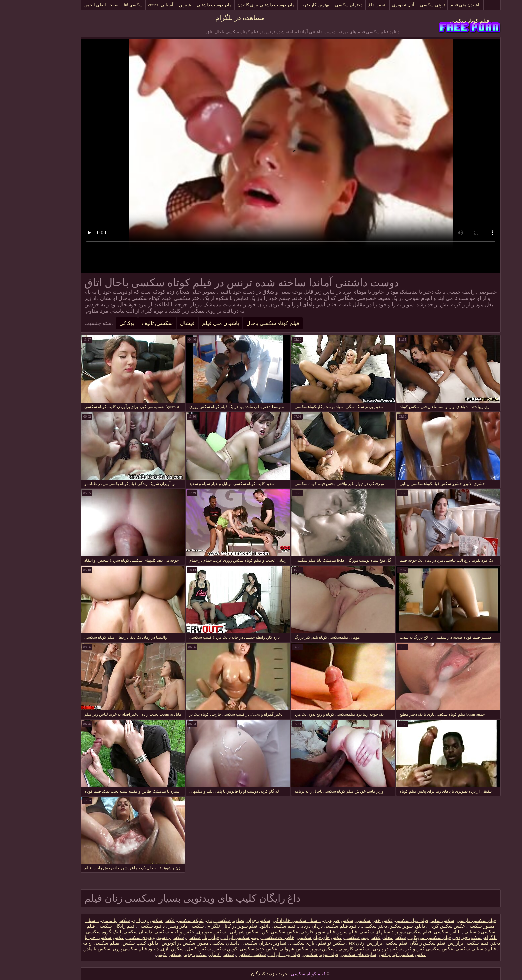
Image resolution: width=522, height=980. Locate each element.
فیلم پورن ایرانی (255, 955)
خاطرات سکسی (248, 938)
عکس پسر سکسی (333, 938)
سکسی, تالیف (128, 323)
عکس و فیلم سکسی (145, 932)
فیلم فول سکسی (382, 921)
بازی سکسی (272, 943)
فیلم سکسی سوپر (384, 932)
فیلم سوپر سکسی (291, 955)
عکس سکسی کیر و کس (373, 955)
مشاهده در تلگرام (211, 18)
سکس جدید (166, 955)
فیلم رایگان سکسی (86, 926)
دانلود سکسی (121, 926)
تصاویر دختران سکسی (235, 943)
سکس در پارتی (357, 949)
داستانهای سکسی (347, 932)
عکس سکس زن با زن (124, 921)
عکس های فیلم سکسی (290, 938)
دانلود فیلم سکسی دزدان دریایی (299, 926)
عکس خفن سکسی (345, 921)
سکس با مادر (68, 949)
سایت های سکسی (329, 955)
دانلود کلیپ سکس (110, 943)
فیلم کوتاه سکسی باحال (243, 323)
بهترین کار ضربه (285, 5)
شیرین (155, 5)
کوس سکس (196, 949)
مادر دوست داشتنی (185, 5)
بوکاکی (97, 323)
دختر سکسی (345, 926)
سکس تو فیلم (301, 943)
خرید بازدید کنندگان (240, 974)
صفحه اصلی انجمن (71, 5)
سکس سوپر (293, 949)
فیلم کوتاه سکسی (440, 21)
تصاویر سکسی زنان (196, 921)
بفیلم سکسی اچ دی (71, 943)
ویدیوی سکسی (111, 938)
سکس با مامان (86, 921)
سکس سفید (413, 921)
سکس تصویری (182, 932)
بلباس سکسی (418, 932)
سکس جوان (229, 921)
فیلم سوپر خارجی (288, 932)
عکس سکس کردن (417, 926)
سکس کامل (169, 949)
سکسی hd (104, 5)
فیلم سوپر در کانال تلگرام (202, 926)
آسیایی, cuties (131, 5)
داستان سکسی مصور (189, 943)
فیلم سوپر (318, 932)
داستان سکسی (108, 932)
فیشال (158, 323)
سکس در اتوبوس (148, 943)
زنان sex (326, 943)
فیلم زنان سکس (173, 938)
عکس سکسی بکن (250, 932)
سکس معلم (365, 938)
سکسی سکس (222, 955)
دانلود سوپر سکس (378, 926)
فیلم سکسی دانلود (248, 926)
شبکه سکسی (161, 921)
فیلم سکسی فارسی (447, 921)
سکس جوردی (438, 938)
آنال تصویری (374, 5)
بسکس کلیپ (139, 955)
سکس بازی (143, 949)
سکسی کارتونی (323, 949)
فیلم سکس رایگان (398, 943)
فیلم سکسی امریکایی (400, 938)
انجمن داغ (348, 5)
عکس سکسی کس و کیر (399, 949)
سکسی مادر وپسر (156, 926)
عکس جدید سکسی (229, 949)
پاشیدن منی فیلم (436, 5)
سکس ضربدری (308, 921)
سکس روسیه (141, 938)
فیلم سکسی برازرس (439, 943)
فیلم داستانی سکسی (446, 949)
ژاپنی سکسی (403, 5)
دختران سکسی (319, 5)
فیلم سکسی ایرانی (210, 938)
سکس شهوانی (214, 932)
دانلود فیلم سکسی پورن (106, 949)
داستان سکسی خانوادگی (267, 921)
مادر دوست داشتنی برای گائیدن (236, 5)
